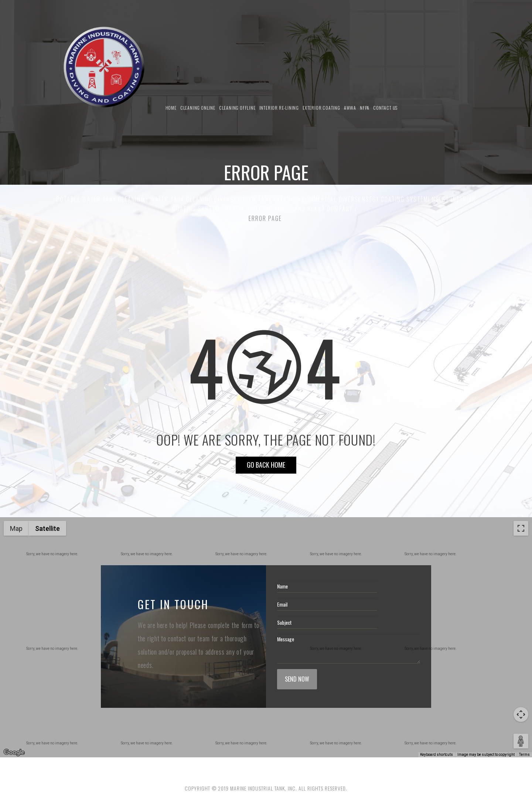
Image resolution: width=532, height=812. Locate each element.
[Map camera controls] (521, 714)
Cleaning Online (198, 108)
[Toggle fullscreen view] (521, 528)
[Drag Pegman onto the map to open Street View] (521, 741)
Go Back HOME (266, 465)
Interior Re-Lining (279, 108)
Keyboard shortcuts (436, 755)
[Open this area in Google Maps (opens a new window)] (14, 753)
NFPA (365, 108)
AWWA (350, 108)
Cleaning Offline (237, 108)
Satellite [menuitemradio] (47, 528)
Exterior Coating (321, 108)
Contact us (385, 108)
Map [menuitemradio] (16, 528)
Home (171, 108)
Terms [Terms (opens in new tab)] (524, 755)
